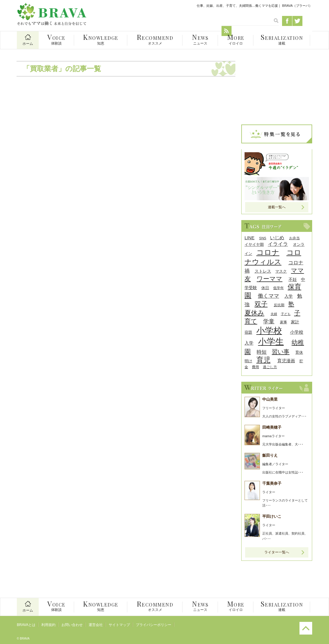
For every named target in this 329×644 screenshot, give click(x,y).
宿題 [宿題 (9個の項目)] (248, 332)
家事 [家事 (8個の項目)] (284, 322)
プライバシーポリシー (154, 625)
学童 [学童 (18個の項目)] (269, 321)
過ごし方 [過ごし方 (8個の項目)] (270, 367)
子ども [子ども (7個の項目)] (286, 314)
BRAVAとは (26, 625)
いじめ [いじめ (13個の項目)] (277, 238)
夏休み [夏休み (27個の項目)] (254, 313)
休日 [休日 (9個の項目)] (265, 288)
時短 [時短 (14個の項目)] (262, 352)
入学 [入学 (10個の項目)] (289, 296)
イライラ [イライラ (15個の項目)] (278, 244)
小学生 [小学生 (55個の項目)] (271, 342)
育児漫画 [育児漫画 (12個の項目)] (286, 361)
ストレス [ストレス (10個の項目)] (263, 271)
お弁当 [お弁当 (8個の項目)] (294, 238)
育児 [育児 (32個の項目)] (263, 360)
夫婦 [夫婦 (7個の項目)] (274, 314)
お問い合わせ (72, 625)
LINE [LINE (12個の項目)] (250, 238)
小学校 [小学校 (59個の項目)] (269, 331)
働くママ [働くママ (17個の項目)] (268, 296)
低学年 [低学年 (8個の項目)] (278, 288)
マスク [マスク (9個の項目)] (281, 271)
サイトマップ (119, 625)
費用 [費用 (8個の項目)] (255, 367)
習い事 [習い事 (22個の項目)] (281, 352)
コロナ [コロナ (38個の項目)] (268, 252)
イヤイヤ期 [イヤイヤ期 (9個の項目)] (254, 244)
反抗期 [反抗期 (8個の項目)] (279, 305)
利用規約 (48, 625)
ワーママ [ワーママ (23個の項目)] (269, 279)
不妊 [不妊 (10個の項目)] (293, 280)
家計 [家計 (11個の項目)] (295, 322)
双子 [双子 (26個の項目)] (261, 304)
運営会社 (96, 625)
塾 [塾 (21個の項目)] (291, 304)
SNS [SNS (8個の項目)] (263, 238)
